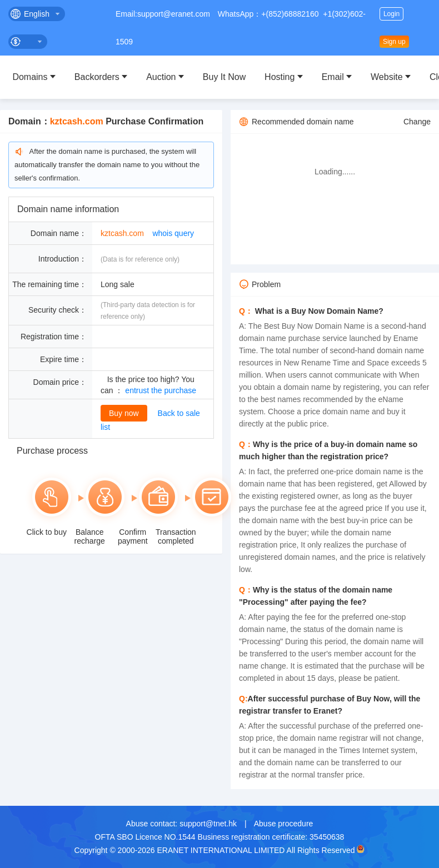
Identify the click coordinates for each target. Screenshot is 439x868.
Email (333, 77)
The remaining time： (49, 284)
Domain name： (59, 233)
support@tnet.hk (208, 824)
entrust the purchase (161, 390)
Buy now (124, 413)
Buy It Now (224, 77)
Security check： (58, 310)
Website (387, 77)
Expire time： (63, 359)
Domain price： (60, 382)
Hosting (280, 77)
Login (391, 14)
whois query (173, 233)
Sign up (394, 42)
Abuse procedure (284, 824)
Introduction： (63, 259)
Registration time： (54, 337)
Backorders (97, 77)
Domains (30, 77)
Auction (161, 77)
